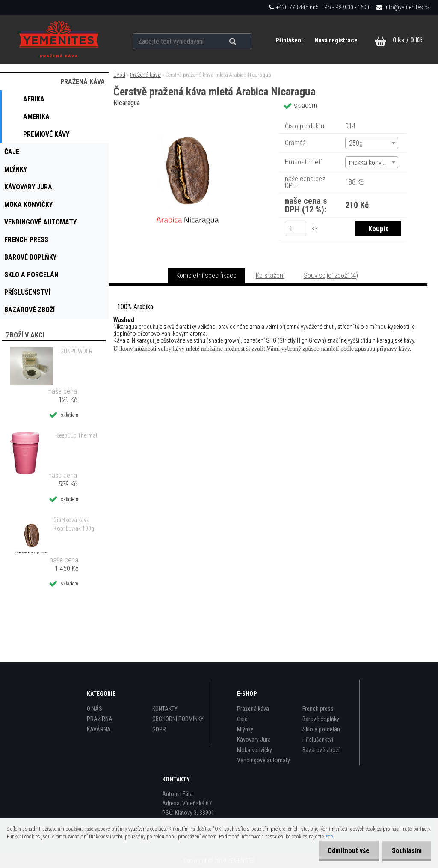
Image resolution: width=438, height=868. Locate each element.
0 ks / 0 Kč (407, 40)
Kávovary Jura (254, 740)
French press (318, 709)
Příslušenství (318, 740)
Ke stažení (270, 276)
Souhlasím (405, 851)
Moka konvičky (255, 750)
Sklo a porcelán (321, 729)
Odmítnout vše (345, 851)
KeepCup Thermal (76, 435)
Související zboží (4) (331, 276)
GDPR (159, 729)
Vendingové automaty (263, 760)
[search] (235, 39)
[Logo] (59, 39)
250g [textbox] (356, 143)
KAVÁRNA (99, 729)
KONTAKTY (165, 709)
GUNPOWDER (76, 351)
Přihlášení (289, 40)
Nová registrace (335, 40)
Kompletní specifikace (206, 276)
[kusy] (296, 228)
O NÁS (95, 709)
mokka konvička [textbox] (371, 163)
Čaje (242, 719)
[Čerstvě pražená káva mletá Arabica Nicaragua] (188, 118)
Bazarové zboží (321, 750)
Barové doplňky (321, 719)
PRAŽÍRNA (100, 719)
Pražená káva (145, 75)
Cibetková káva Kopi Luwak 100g (74, 524)
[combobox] (372, 143)
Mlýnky (245, 729)
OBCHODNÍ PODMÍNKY (178, 719)
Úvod (119, 75)
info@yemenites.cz (407, 7)
